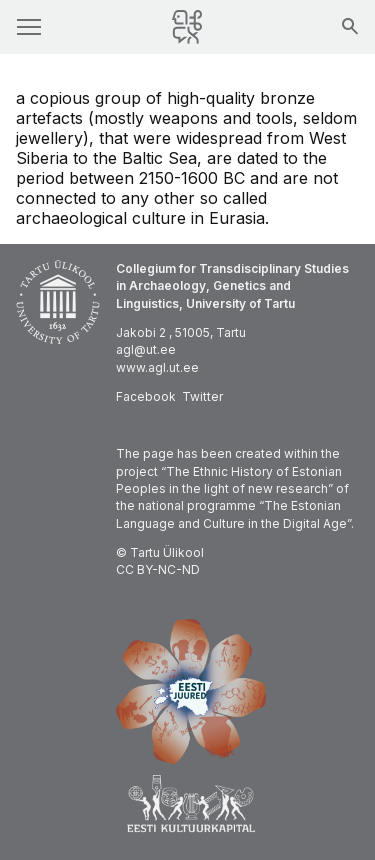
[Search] (350, 28)
